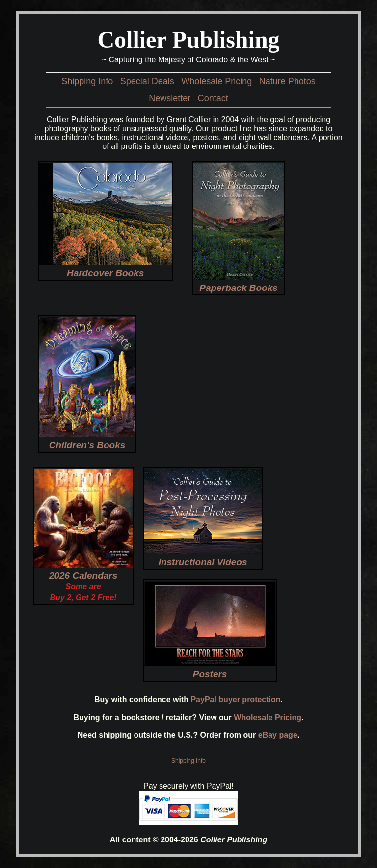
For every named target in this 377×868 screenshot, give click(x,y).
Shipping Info (87, 81)
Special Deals (147, 81)
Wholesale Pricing (216, 81)
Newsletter (170, 98)
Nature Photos (287, 81)
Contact (213, 98)
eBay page (278, 735)
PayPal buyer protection (235, 700)
